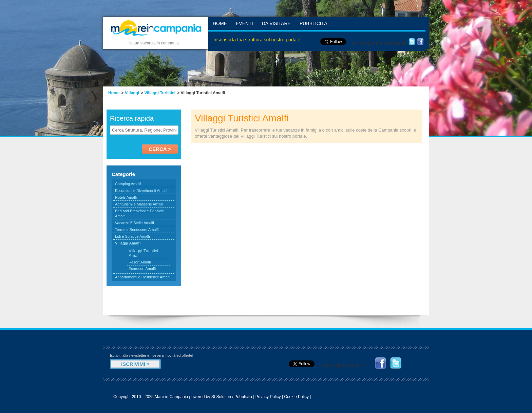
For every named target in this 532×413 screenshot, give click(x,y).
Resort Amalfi (140, 262)
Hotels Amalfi (126, 197)
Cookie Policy (296, 397)
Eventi (244, 23)
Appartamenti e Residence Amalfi (143, 277)
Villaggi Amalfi (128, 243)
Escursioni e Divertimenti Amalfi (141, 191)
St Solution (221, 397)
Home (220, 23)
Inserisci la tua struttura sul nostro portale (257, 40)
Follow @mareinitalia (342, 366)
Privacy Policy (268, 397)
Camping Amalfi (128, 184)
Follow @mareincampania (379, 43)
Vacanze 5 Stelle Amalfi (135, 223)
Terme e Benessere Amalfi (137, 230)
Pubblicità (313, 23)
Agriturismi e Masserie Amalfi (139, 204)
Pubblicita (243, 397)
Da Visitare (276, 23)
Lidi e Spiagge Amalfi (132, 236)
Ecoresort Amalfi (142, 269)
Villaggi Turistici (160, 93)
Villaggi (132, 93)
